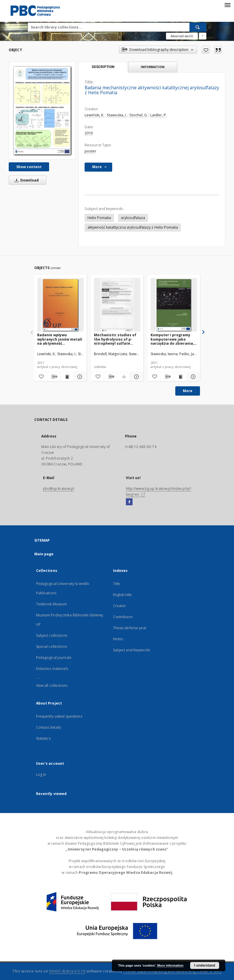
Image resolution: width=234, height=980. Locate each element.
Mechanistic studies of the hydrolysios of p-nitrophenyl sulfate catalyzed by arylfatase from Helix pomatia (116, 339)
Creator (120, 606)
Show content (29, 167)
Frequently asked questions (59, 716)
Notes (118, 639)
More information (170, 965)
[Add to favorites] (206, 50)
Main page (44, 554)
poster (90, 151)
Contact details (49, 727)
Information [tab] (153, 67)
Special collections (51, 646)
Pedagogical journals (54, 658)
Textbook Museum (52, 604)
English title (123, 595)
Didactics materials (52, 669)
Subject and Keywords (132, 650)
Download (26, 180)
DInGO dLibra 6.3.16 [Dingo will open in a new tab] (67, 971)
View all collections (52, 685)
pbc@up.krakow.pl (59, 489)
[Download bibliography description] (54, 377)
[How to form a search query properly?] (203, 36)
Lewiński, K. (94, 115)
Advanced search (182, 36)
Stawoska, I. (117, 115)
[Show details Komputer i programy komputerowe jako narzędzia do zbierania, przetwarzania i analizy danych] (192, 377)
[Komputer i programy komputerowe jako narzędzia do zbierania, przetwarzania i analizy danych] (174, 305)
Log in (41, 774)
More (188, 391)
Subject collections (52, 635)
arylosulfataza (133, 218)
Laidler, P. (159, 115)
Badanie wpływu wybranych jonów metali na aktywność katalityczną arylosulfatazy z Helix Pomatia (60, 339)
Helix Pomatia (99, 218)
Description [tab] (103, 67)
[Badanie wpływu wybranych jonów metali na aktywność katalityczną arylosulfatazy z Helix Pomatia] (60, 305)
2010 (89, 133)
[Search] (198, 27)
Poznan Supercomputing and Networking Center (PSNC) (172, 971)
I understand (205, 965)
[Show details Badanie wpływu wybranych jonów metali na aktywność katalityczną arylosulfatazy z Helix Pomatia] (79, 377)
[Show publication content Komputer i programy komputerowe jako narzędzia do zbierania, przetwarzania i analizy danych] (180, 377)
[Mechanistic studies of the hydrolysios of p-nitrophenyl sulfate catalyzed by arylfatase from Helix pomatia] (117, 305)
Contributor (123, 617)
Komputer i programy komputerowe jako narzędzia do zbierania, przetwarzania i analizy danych (172, 339)
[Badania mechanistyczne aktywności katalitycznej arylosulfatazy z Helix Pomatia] (42, 111)
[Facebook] (129, 502)
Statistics (43, 738)
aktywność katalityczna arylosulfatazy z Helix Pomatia (133, 227)
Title (117, 584)
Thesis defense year (130, 628)
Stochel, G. (139, 115)
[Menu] (227, 5)
